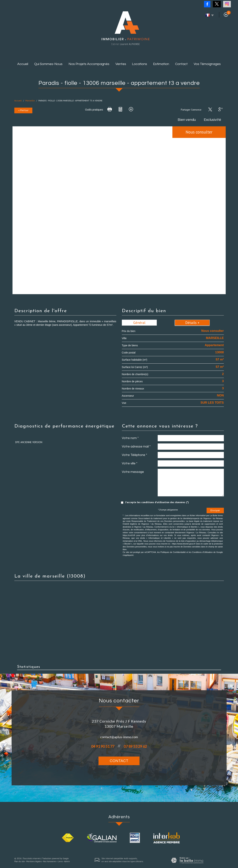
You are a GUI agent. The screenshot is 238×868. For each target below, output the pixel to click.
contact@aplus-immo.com (119, 737)
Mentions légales (34, 861)
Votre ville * (130, 463)
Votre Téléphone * (134, 455)
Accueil (23, 64)
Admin (67, 861)
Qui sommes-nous (48, 64)
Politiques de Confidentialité (173, 552)
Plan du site (20, 861)
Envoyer (215, 510)
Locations (139, 64)
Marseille (30, 101)
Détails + (192, 323)
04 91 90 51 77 (103, 746)
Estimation (161, 64)
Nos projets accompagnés (89, 64)
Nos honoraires (50, 861)
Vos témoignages (207, 64)
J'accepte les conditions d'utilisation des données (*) (157, 502)
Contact (181, 64)
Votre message (133, 472)
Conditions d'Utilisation (202, 552)
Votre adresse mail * (136, 447)
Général (139, 323)
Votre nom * (130, 438)
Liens (60, 861)
